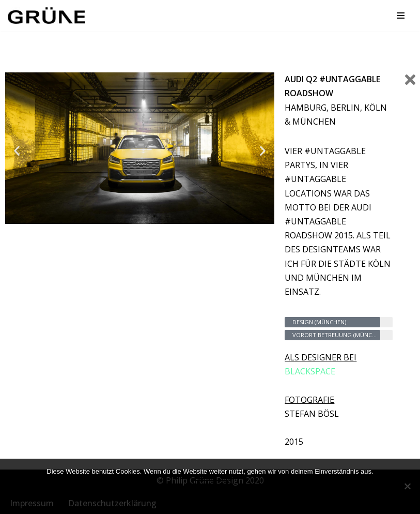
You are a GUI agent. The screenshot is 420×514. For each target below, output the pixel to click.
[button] (17, 150)
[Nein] (407, 486)
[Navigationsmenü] (401, 16)
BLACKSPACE (310, 371)
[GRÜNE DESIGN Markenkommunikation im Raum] (49, 16)
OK (210, 492)
